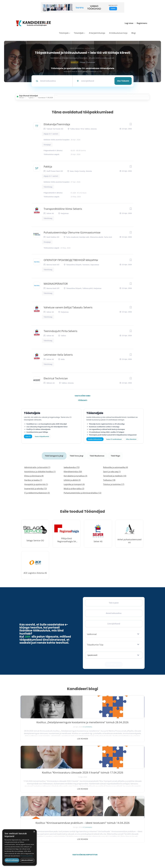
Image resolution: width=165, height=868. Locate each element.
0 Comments (45, 731)
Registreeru (142, 23)
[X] (29, 811)
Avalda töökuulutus (95, 439)
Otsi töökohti (123, 81)
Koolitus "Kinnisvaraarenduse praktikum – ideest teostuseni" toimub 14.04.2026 (124, 725)
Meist (111, 819)
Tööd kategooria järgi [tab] (54, 455)
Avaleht (112, 804)
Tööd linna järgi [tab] (76, 455)
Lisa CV (28, 436)
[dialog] (19, 847)
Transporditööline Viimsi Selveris (63, 209)
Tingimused (124, 856)
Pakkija (48, 166)
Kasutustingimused (115, 829)
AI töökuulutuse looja (118, 33)
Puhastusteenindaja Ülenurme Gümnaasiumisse (72, 232)
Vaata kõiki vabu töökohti (82, 396)
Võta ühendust (131, 439)
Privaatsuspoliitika (115, 834)
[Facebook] (23, 811)
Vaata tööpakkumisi (76, 833)
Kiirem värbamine (76, 814)
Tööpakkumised (114, 809)
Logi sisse (129, 23)
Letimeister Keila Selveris (58, 355)
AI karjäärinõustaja (97, 33)
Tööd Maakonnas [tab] (98, 455)
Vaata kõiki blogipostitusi (84, 752)
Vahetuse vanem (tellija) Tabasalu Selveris (68, 307)
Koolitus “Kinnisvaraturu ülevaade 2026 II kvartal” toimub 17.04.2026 (82, 723)
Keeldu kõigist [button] (27, 860)
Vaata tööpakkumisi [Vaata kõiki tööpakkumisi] (42, 436)
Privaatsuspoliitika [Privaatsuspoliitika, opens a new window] (27, 856)
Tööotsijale (64, 33)
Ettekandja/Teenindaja (57, 124)
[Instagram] (35, 811)
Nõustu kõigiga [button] (12, 860)
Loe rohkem (40, 736)
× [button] (34, 832)
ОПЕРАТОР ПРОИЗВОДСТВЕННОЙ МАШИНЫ (71, 260)
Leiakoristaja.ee (25, 818)
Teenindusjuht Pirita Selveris (60, 331)
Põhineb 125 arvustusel (82, 62)
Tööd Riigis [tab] (116, 455)
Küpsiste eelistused (137, 856)
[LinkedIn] (41, 811)
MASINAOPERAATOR (56, 284)
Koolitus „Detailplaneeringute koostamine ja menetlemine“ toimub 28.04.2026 (40, 723)
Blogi (134, 33)
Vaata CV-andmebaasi (114, 439)
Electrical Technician (56, 378)
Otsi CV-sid (74, 809)
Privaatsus (115, 856)
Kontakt (112, 824)
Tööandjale (79, 33)
